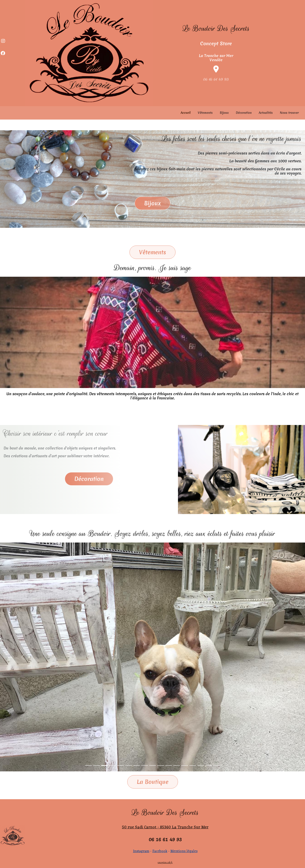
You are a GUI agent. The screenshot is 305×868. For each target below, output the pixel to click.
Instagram (141, 851)
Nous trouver (289, 113)
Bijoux (224, 113)
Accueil (186, 113)
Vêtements (205, 113)
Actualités (266, 113)
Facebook (160, 851)
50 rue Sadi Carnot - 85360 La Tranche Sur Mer (165, 827)
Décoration (244, 113)
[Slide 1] (89, 765)
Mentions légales (184, 851)
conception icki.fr (165, 862)
